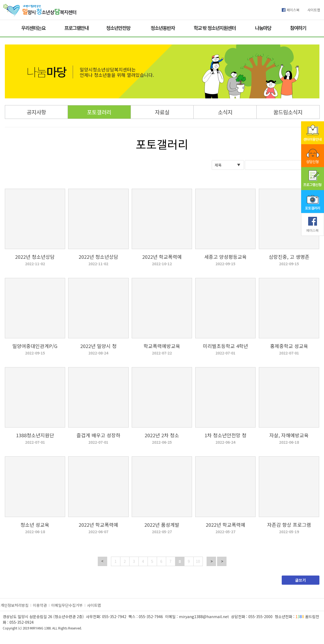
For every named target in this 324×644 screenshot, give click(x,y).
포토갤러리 (99, 112)
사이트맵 (314, 10)
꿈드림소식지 (288, 112)
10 (198, 561)
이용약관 (40, 605)
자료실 (162, 112)
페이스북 (293, 10)
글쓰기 (300, 580)
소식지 (225, 112)
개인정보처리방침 (15, 605)
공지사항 (36, 112)
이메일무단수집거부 (67, 605)
